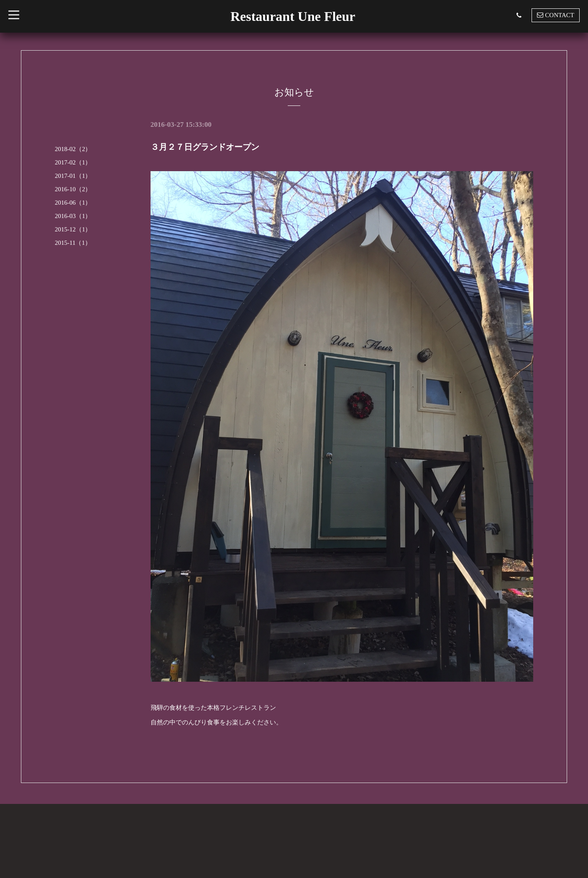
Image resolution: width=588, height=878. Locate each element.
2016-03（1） (73, 216)
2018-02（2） (73, 149)
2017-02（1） (73, 162)
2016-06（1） (73, 203)
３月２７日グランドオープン (205, 147)
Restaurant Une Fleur (293, 16)
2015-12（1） (73, 229)
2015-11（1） (73, 243)
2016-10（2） (73, 189)
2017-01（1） (73, 176)
